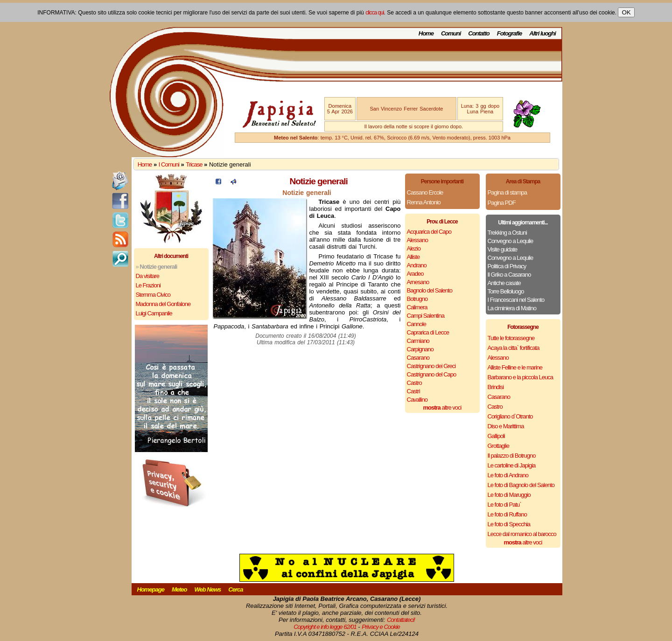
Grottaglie (498, 446)
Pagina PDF (502, 203)
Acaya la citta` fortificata (514, 348)
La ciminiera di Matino (512, 308)
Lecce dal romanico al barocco (522, 534)
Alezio (414, 248)
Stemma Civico (153, 295)
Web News (208, 589)
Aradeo (415, 274)
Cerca (235, 589)
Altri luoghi (542, 33)
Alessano (417, 240)
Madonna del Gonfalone (163, 304)
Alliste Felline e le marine (515, 367)
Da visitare (147, 276)
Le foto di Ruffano (507, 514)
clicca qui (374, 13)
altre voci (442, 408)
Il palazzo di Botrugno (512, 456)
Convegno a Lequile (511, 241)
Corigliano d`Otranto (510, 416)
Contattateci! (401, 620)
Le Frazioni (148, 285)
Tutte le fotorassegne (511, 338)
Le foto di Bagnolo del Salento (521, 485)
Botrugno (417, 299)
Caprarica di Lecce (428, 332)
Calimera (417, 307)
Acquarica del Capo (429, 232)
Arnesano (418, 282)
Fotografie (510, 33)
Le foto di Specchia (509, 524)
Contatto (479, 33)
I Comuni (169, 164)
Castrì (414, 391)
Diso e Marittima (506, 426)
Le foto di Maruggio (509, 495)
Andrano (417, 265)
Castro (414, 383)
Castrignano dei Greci (431, 366)
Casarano (418, 358)
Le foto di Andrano (508, 475)
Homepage (151, 589)
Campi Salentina (426, 316)
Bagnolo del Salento (430, 290)
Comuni (451, 33)
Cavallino (417, 400)
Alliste (413, 257)
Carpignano (420, 349)
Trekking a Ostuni (507, 233)
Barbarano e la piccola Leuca (520, 377)
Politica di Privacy (507, 266)
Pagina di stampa (507, 192)
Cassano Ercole (425, 192)
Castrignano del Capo (432, 374)
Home (426, 33)
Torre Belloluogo (506, 291)
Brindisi (496, 387)
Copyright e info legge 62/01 (325, 627)
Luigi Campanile (154, 313)
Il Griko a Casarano (509, 275)
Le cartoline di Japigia (512, 465)
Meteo (179, 589)
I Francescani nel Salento (516, 300)
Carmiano (418, 341)
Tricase (194, 164)
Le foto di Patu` (504, 505)
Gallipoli (496, 436)
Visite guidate (503, 249)
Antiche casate (504, 283)
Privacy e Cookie (381, 627)
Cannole (416, 324)
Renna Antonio (424, 202)
